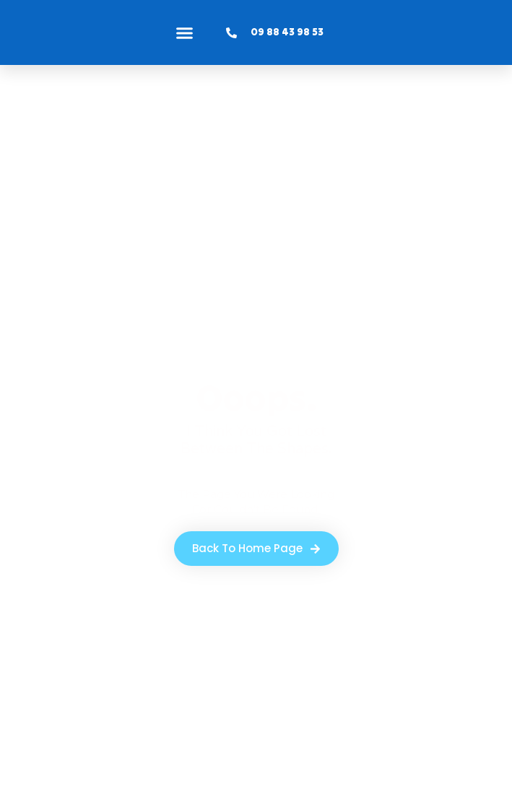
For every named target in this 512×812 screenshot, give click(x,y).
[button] (185, 32)
